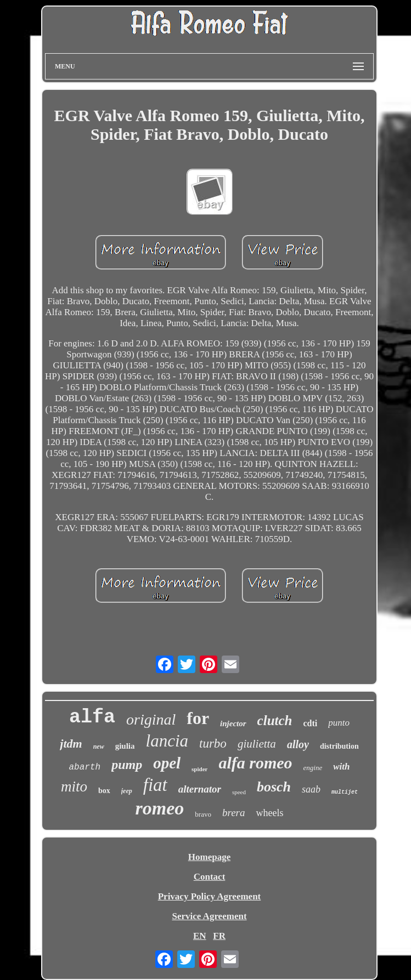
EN (200, 936)
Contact (210, 877)
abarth (85, 767)
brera (234, 813)
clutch (275, 720)
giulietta (257, 744)
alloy (298, 744)
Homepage (209, 857)
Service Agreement (209, 916)
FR (219, 936)
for (198, 718)
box (104, 791)
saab (311, 789)
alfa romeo (255, 763)
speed (239, 792)
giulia (125, 746)
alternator (200, 789)
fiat (155, 785)
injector (233, 723)
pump (127, 765)
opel (167, 763)
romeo (160, 808)
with (341, 767)
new (99, 747)
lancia (167, 741)
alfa (92, 717)
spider (199, 769)
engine (313, 768)
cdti (311, 723)
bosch (274, 787)
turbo (213, 743)
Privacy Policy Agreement (210, 896)
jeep (127, 791)
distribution (339, 746)
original (151, 719)
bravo (203, 814)
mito (74, 787)
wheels (269, 813)
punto (339, 723)
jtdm (71, 743)
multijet (345, 792)
